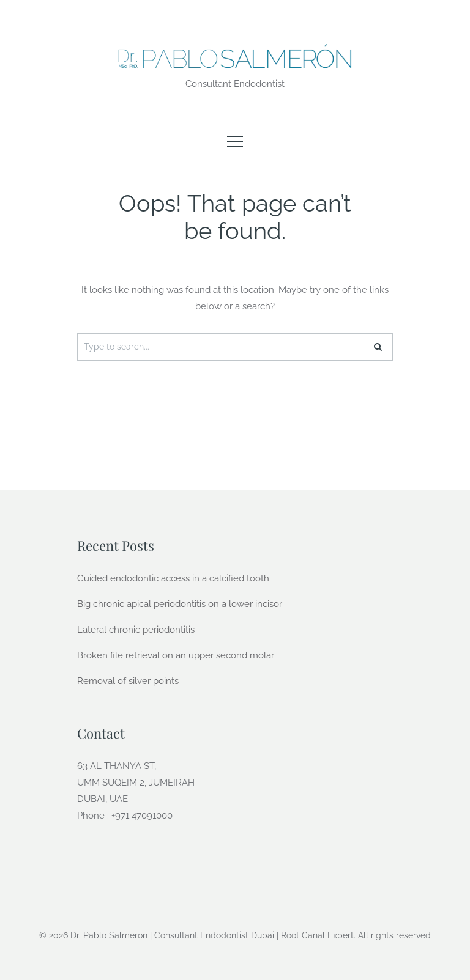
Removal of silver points (128, 681)
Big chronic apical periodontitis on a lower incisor (180, 604)
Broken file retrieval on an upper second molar (176, 655)
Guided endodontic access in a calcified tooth (173, 578)
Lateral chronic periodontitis (136, 630)
